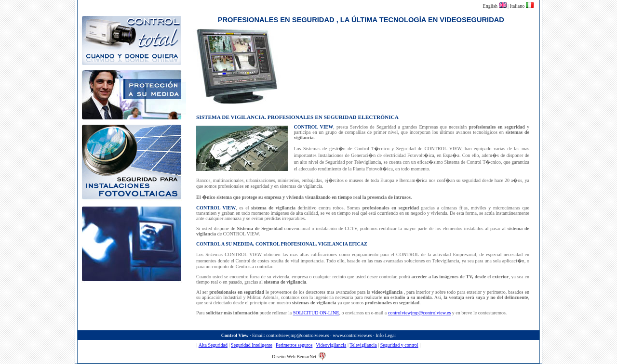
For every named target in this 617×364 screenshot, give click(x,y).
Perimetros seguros (294, 345)
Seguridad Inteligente (252, 345)
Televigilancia (363, 345)
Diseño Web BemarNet (294, 357)
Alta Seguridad (213, 345)
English (491, 6)
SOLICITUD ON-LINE (316, 313)
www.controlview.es (352, 335)
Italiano (518, 6)
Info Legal (386, 335)
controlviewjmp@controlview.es (419, 313)
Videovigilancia (331, 345)
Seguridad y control (399, 345)
